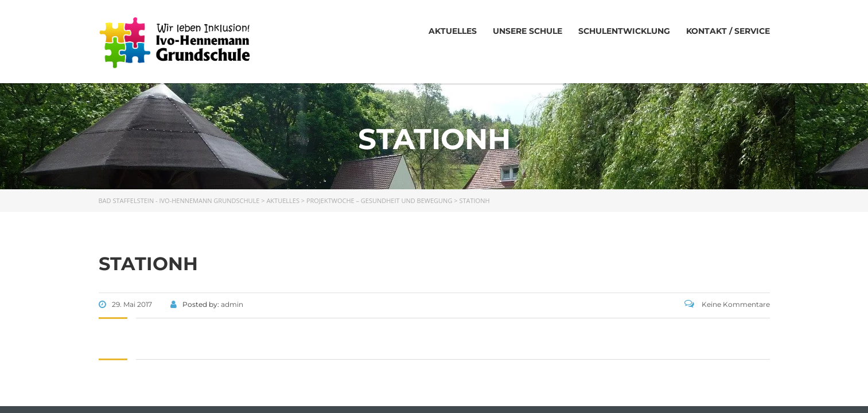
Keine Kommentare (727, 304)
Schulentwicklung (624, 31)
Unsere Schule (528, 31)
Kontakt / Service (728, 31)
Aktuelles (453, 31)
